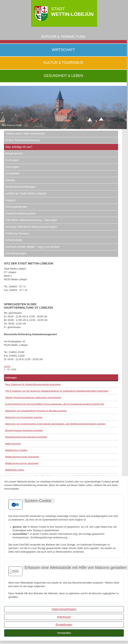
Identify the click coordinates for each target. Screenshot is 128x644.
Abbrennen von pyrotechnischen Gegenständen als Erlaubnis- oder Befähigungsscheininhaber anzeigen (55, 424)
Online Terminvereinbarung (22, 140)
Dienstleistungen (16, 253)
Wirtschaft (63, 50)
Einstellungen (64, 625)
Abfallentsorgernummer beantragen (22, 457)
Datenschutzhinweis (64, 609)
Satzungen (12, 167)
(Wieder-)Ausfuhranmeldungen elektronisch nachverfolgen (33, 397)
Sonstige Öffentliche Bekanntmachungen (31, 227)
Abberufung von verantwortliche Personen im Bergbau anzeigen (36, 411)
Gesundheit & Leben (63, 76)
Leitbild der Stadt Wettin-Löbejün (26, 193)
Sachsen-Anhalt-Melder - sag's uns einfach (32, 247)
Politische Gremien (17, 233)
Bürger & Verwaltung (63, 37)
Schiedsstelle (14, 240)
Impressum (64, 617)
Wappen (11, 200)
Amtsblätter (13, 173)
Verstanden (64, 633)
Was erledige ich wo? (19, 147)
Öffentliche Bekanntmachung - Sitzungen (31, 220)
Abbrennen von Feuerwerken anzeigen (24, 417)
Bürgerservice (14, 153)
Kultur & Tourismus (63, 63)
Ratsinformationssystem (21, 213)
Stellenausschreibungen (21, 187)
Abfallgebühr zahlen (15, 470)
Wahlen (10, 180)
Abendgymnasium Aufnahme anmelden (24, 430)
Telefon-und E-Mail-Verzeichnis (25, 134)
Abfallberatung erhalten (16, 450)
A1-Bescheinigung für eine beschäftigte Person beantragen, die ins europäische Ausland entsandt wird (55, 404)
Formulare (12, 160)
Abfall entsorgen (13, 444)
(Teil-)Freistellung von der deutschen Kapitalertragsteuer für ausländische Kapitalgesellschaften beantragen (57, 391)
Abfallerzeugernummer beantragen (22, 463)
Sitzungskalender (16, 207)
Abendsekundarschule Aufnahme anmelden (26, 437)
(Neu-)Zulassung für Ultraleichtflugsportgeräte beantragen (33, 384)
